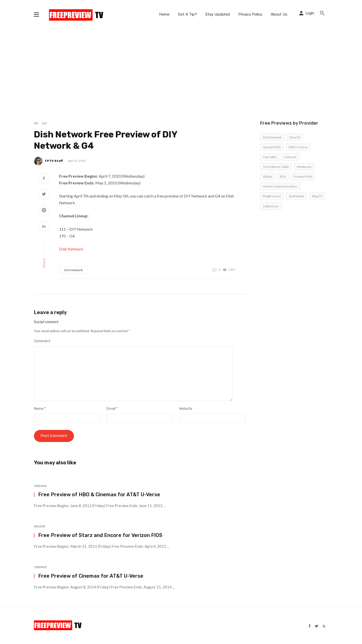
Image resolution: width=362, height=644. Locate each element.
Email (112, 409)
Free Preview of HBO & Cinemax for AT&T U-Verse (99, 495)
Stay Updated (218, 14)
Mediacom (304, 167)
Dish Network (71, 249)
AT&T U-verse (298, 147)
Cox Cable (270, 157)
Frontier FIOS (303, 177)
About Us (279, 14)
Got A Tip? (187, 14)
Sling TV (317, 196)
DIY (36, 123)
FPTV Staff (54, 161)
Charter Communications (280, 186)
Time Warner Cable (276, 167)
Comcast (290, 157)
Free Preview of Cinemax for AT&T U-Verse (91, 576)
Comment (42, 341)
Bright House (272, 196)
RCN (283, 177)
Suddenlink (296, 196)
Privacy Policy (250, 14)
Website (186, 409)
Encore (40, 527)
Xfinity (267, 177)
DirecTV (295, 137)
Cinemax (40, 486)
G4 (44, 123)
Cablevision (271, 206)
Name (40, 409)
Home (164, 14)
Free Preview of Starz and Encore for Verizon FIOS (100, 535)
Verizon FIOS (272, 147)
